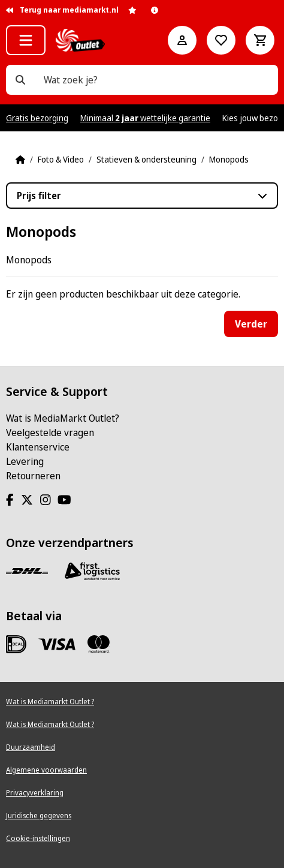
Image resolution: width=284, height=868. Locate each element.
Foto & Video (61, 159)
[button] (26, 40)
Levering (25, 461)
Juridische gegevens (39, 816)
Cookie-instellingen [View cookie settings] (38, 838)
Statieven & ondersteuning (146, 159)
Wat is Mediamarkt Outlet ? (50, 702)
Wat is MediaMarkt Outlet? (63, 418)
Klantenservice (38, 447)
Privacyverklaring (35, 793)
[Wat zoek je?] (20, 80)
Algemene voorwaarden (46, 770)
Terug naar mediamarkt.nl (62, 10)
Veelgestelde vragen (50, 433)
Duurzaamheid (31, 747)
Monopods (229, 159)
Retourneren (33, 476)
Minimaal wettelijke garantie (145, 118)
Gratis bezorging (37, 118)
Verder (251, 324)
